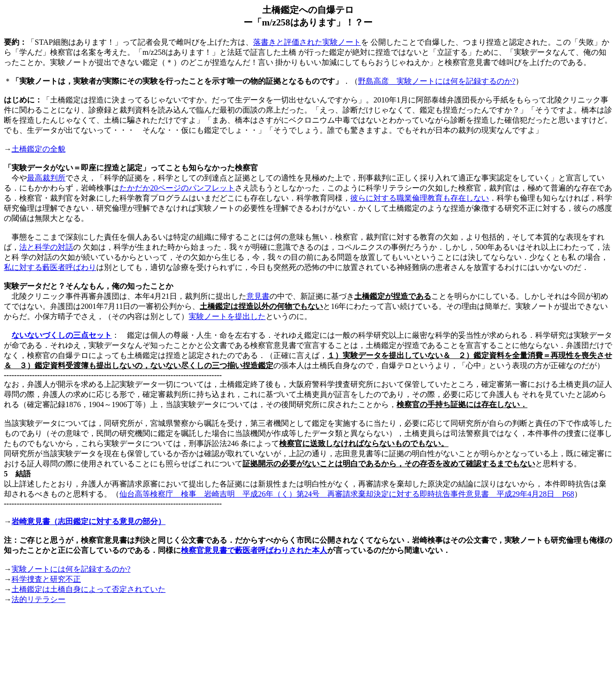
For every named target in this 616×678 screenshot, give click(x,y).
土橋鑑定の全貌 (38, 149)
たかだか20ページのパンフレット (177, 188)
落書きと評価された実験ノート (307, 42)
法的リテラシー (38, 599)
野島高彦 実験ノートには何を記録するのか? (437, 81)
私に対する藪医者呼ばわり (50, 267)
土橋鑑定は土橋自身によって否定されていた (89, 589)
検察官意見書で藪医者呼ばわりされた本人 (254, 550)
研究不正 (46, 579)
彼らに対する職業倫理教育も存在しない (420, 198)
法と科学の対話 (46, 247)
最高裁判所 (46, 178)
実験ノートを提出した (227, 316)
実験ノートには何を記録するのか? (71, 569)
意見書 (258, 296)
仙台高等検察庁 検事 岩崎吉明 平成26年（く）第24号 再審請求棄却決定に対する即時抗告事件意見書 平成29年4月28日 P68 (347, 494)
